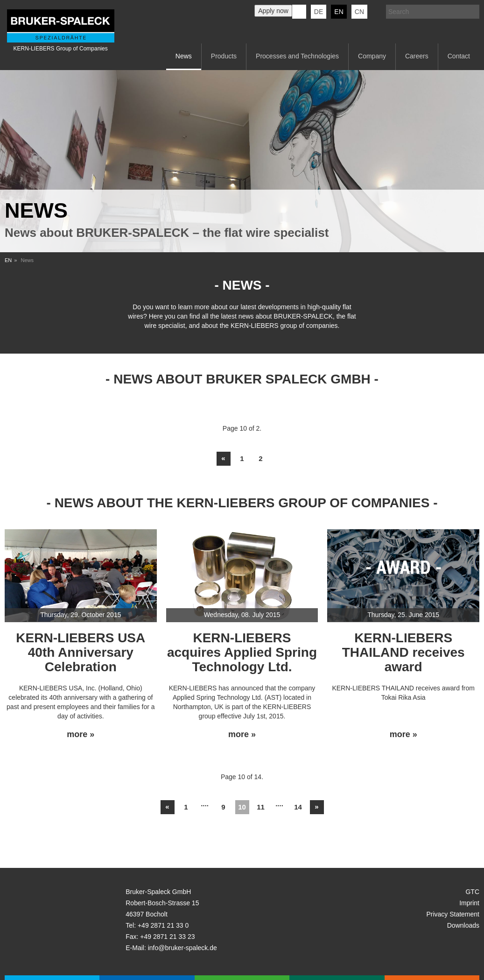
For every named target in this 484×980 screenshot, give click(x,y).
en (339, 12)
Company (372, 56)
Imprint (469, 903)
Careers (417, 56)
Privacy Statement (453, 914)
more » (81, 735)
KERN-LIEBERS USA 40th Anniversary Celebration (81, 652)
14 (298, 807)
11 (261, 807)
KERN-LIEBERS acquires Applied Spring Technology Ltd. (242, 652)
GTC (472, 892)
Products (224, 56)
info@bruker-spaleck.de (182, 948)
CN (359, 12)
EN (8, 260)
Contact (459, 56)
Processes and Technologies (297, 56)
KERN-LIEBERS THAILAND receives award (403, 652)
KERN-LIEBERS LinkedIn (299, 12)
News (184, 56)
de (319, 12)
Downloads (463, 925)
